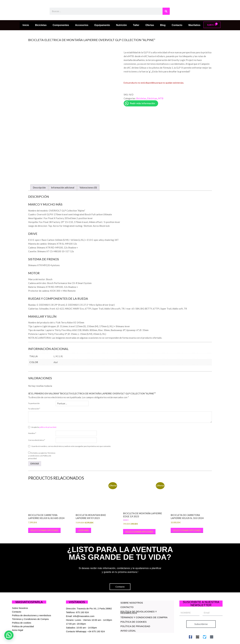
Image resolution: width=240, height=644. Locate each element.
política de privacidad (48, 411)
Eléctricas (152, 98)
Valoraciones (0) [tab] (88, 172)
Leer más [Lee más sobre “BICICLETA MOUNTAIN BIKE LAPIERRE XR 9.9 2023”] (83, 515)
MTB (161, 98)
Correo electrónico (37, 424)
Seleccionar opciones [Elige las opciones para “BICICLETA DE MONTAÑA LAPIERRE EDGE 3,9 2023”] (139, 516)
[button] (9, 635)
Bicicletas (141, 98)
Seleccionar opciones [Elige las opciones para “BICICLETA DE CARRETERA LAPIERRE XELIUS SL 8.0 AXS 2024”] (44, 515)
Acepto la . (44, 411)
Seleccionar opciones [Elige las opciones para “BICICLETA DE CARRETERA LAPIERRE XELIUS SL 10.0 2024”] (187, 515)
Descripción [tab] (39, 172)
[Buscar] (166, 11)
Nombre (32, 418)
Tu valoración (34, 393)
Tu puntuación (34, 388)
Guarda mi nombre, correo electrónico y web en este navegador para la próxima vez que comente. (71, 430)
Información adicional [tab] (63, 172)
